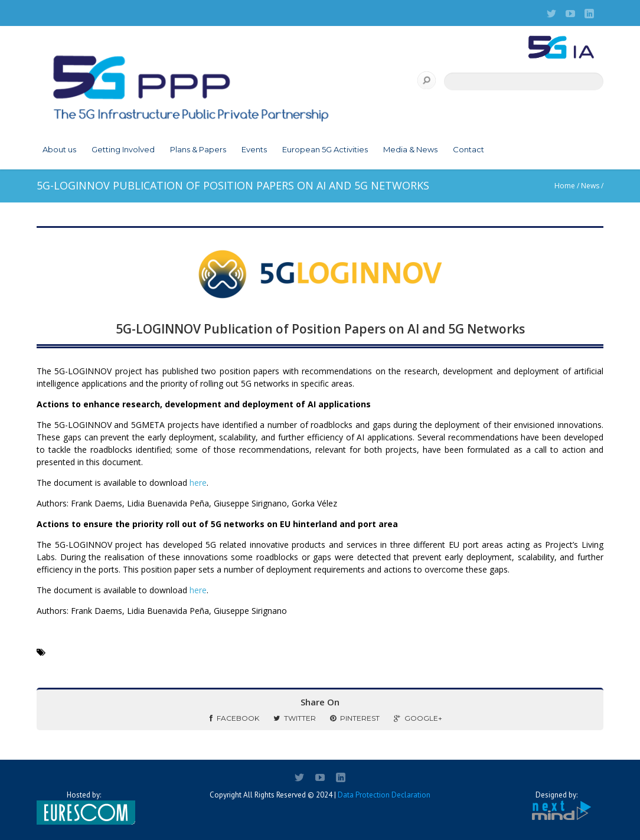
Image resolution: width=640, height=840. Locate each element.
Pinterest (355, 718)
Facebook (234, 718)
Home (565, 186)
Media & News (410, 149)
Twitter (295, 718)
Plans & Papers (198, 149)
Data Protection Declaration (384, 795)
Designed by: (556, 806)
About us (59, 149)
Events (254, 149)
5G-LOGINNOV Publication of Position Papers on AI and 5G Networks (320, 329)
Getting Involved (123, 149)
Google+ (418, 718)
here (198, 483)
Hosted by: (84, 808)
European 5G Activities (325, 149)
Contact (468, 149)
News (590, 186)
